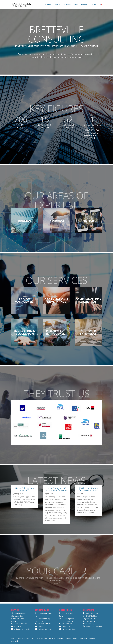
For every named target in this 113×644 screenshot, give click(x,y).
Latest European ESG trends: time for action (56, 489)
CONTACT (94, 5)
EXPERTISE (57, 5)
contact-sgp (89, 624)
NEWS (76, 5)
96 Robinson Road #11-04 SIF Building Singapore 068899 (91, 616)
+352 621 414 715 (43, 624)
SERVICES (68, 5)
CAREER (84, 5)
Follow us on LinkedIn (21, 629)
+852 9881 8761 (66, 624)
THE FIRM (47, 5)
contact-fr (16, 626)
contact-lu (40, 626)
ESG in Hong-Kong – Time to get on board (88, 489)
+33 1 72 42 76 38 (19, 624)
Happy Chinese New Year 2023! (25, 489)
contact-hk (64, 626)
